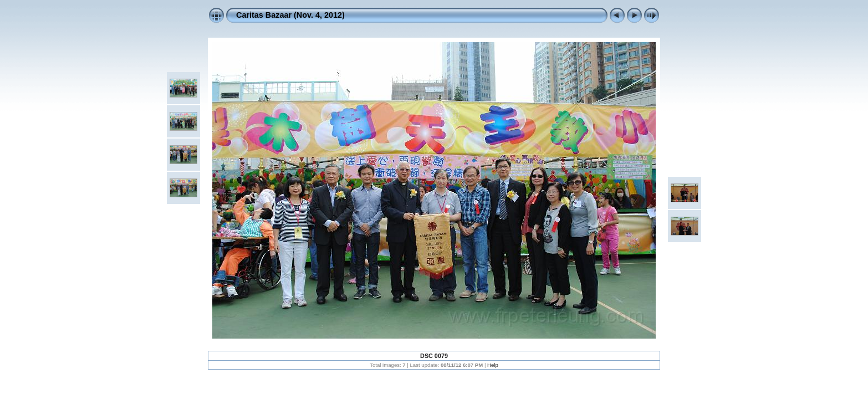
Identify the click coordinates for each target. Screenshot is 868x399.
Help (493, 365)
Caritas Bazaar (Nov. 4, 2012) (290, 15)
